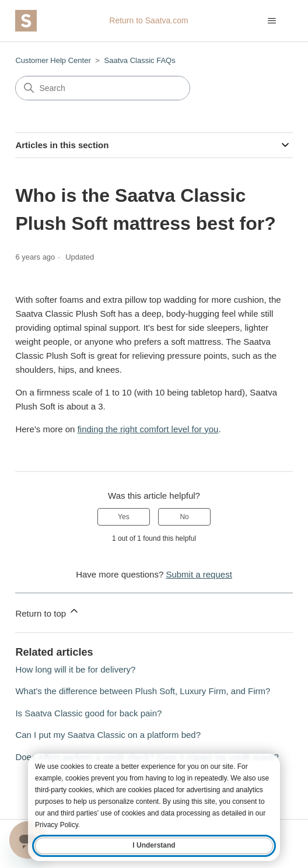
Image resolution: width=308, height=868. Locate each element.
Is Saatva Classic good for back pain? (88, 713)
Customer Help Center (53, 60)
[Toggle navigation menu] (272, 21)
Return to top (48, 612)
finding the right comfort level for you (148, 429)
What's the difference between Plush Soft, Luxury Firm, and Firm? (143, 691)
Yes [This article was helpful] (124, 517)
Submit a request (199, 574)
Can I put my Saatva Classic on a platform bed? (108, 735)
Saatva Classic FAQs (140, 60)
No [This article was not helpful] (184, 517)
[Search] (103, 88)
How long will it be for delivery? (75, 669)
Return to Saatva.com (148, 20)
